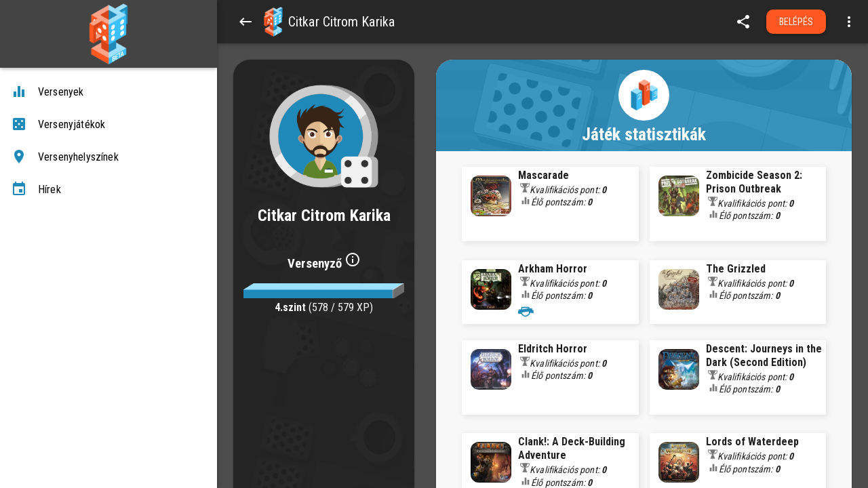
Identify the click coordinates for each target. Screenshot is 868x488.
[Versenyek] (108, 92)
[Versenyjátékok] (108, 125)
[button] (273, 22)
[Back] (245, 22)
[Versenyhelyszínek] (108, 157)
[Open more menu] (849, 22)
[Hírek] (108, 190)
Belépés (796, 22)
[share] (743, 22)
